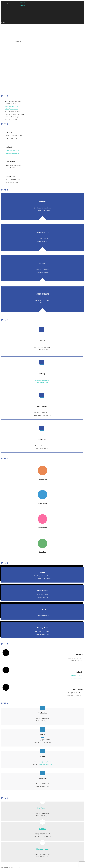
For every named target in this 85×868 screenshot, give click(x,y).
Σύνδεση (22, 3)
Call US (43, 819)
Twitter (12, 3)
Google (3, 3)
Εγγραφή (22, 6)
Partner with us (43, 492)
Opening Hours (42, 838)
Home (3, 41)
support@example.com (12, 106)
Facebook (7, 3)
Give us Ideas (43, 539)
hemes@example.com (43, 262)
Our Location (42, 799)
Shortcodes (10, 41)
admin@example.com (12, 109)
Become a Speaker (43, 516)
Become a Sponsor (43, 469)
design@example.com (42, 260)
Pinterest (17, 3)
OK (3, 866)
